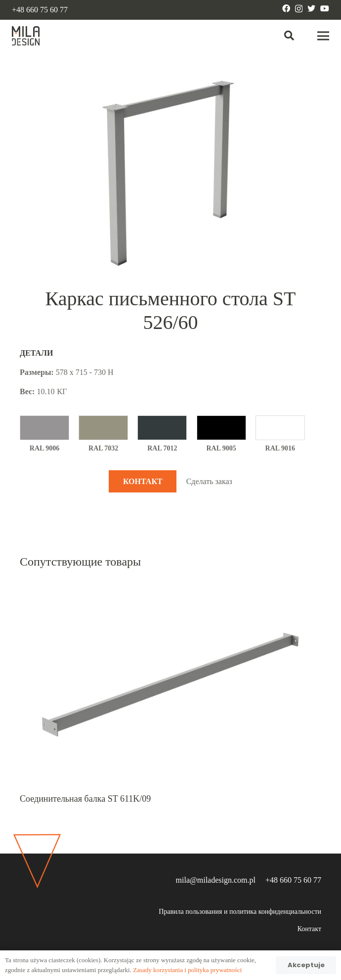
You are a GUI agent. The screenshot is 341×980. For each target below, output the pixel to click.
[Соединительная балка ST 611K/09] (170, 588)
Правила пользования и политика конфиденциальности (240, 912)
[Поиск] (289, 36)
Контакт (309, 929)
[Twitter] (311, 8)
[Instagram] (299, 9)
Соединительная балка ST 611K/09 (85, 799)
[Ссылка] (26, 36)
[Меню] (323, 36)
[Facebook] (286, 8)
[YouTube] (325, 8)
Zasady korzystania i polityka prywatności (187, 970)
